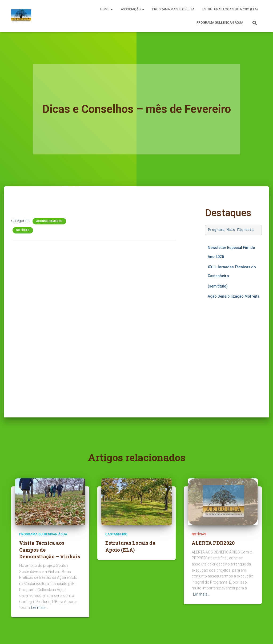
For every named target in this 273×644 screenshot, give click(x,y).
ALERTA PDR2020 (213, 543)
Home (107, 9)
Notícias (23, 230)
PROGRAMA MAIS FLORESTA (173, 9)
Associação (133, 9)
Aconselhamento (49, 221)
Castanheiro (116, 534)
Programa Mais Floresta (231, 230)
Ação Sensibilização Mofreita (234, 296)
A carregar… (233, 354)
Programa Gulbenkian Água (220, 23)
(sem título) (218, 286)
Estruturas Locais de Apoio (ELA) (230, 9)
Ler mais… (40, 608)
